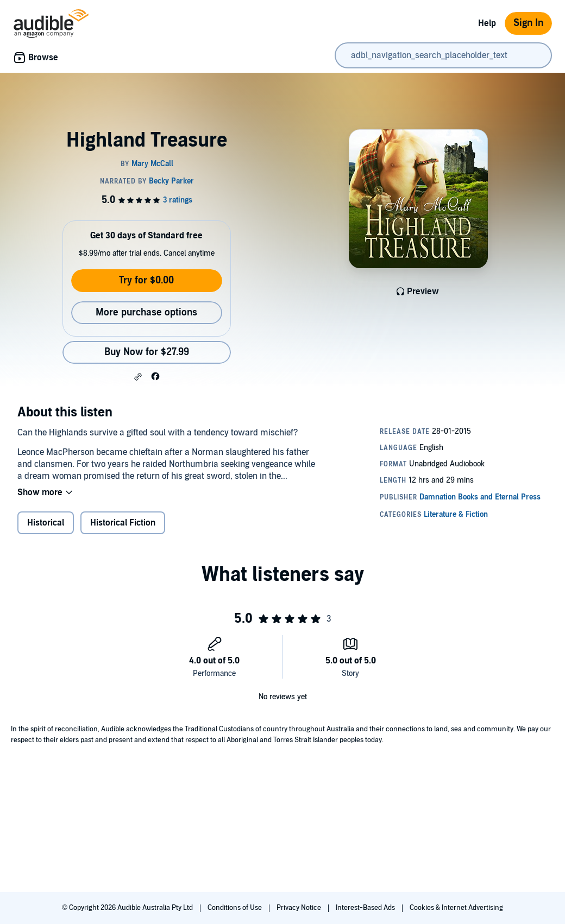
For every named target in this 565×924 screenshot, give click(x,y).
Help (487, 23)
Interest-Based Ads (366, 908)
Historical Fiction (123, 523)
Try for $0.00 (146, 280)
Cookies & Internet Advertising (456, 908)
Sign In (528, 23)
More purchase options (146, 312)
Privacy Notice (300, 908)
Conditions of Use (236, 908)
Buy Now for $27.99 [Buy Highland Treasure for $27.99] (147, 352)
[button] (138, 377)
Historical (46, 523)
